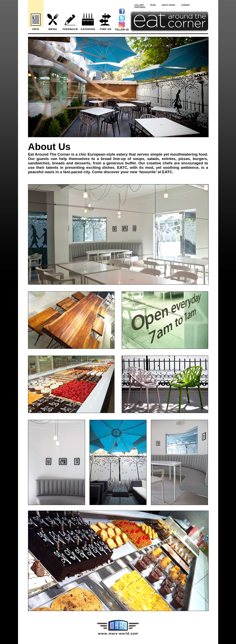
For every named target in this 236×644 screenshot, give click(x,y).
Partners (140, 7)
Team (153, 5)
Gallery (139, 5)
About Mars (168, 5)
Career (185, 5)
